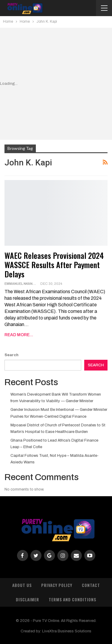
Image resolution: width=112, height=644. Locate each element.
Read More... (19, 335)
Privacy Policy (57, 585)
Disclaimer (27, 599)
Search (11, 355)
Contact (91, 585)
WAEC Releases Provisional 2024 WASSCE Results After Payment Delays (54, 265)
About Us (22, 585)
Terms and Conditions (72, 599)
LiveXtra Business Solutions (67, 631)
